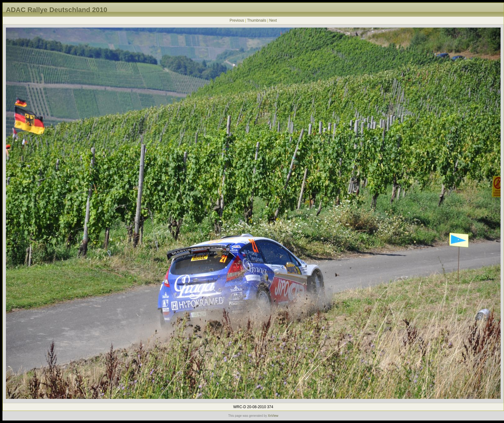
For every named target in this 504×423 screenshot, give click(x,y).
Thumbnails (257, 20)
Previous (237, 20)
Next (273, 20)
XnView (273, 416)
